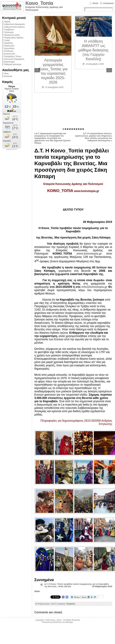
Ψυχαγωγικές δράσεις (14, 38)
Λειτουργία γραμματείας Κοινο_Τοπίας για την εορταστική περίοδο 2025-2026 (53, 71)
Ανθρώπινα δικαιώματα (14, 24)
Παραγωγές (9, 46)
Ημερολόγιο (9, 48)
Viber (6, 74)
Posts (95, 3)
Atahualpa (69, 622)
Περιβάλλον (9, 30)
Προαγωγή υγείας (12, 35)
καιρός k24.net (12, 149)
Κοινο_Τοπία (39, 3)
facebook (8, 76)
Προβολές (8, 43)
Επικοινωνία (10, 54)
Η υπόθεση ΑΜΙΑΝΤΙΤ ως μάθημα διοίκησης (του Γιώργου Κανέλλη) (93, 50)
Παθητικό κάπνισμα (13, 64)
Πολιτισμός (9, 32)
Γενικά (7, 40)
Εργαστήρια (9, 62)
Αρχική (7, 22)
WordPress (57, 622)
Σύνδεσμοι (9, 51)
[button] (63, 129)
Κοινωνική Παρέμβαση (14, 59)
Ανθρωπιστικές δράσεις (15, 27)
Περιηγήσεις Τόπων (13, 56)
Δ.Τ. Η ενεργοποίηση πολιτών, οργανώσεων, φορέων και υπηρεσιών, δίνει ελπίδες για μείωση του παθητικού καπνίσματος (94, 137)
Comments (108, 3)
